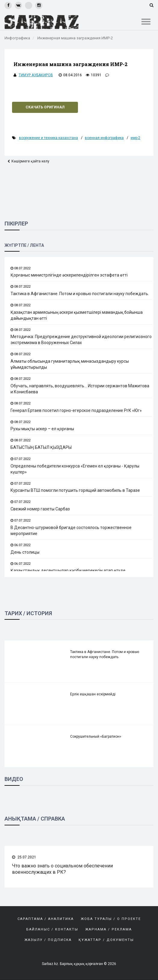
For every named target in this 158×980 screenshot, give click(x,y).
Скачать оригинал (45, 107)
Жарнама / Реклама (108, 929)
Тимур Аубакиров (36, 75)
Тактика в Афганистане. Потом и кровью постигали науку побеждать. (80, 294)
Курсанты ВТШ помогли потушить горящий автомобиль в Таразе (75, 491)
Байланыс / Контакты (52, 929)
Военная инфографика (104, 138)
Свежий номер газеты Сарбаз (40, 509)
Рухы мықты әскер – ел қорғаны (42, 429)
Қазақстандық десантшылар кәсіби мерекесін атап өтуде (68, 570)
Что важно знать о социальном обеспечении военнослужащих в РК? (62, 869)
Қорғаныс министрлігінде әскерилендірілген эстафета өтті (69, 275)
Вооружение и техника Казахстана (48, 138)
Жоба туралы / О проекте (111, 919)
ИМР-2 (135, 138)
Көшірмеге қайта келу (30, 161)
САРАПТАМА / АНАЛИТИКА (46, 919)
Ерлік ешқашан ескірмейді (93, 694)
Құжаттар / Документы (106, 940)
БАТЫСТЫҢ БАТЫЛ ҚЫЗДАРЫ (41, 447)
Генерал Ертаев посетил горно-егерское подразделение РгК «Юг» (76, 410)
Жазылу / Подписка (48, 940)
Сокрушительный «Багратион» (96, 737)
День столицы (25, 552)
